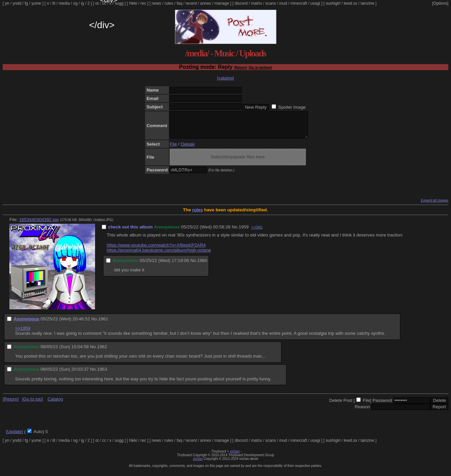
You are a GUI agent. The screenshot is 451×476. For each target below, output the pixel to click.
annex (206, 3)
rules (169, 3)
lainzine (368, 3)
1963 (102, 374)
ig (82, 3)
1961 (103, 324)
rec (144, 3)
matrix (256, 3)
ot (97, 3)
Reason (362, 412)
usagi (315, 3)
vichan (235, 456)
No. (235, 232)
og (75, 3)
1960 (202, 266)
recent (191, 3)
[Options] (440, 3)
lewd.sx (351, 3)
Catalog (55, 404)
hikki (133, 3)
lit (54, 3)
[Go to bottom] (260, 68)
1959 (244, 232)
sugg (119, 3)
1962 (102, 352)
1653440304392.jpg (39, 225)
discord (241, 3)
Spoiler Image (292, 107)
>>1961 (257, 232)
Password (382, 405)
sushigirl (333, 3)
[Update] (14, 437)
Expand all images (435, 205)
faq (179, 3)
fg (26, 3)
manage (222, 3)
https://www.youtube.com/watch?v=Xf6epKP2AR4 (156, 250)
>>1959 (23, 333)
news (156, 3)
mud (283, 3)
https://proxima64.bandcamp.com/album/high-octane (159, 255)
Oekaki (188, 149)
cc (104, 3)
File (173, 149)
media (64, 3)
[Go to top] (32, 404)
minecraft (299, 3)
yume (36, 3)
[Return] (241, 68)
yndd (17, 3)
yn (7, 3)
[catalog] (225, 78)
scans (270, 3)
